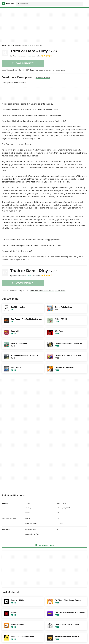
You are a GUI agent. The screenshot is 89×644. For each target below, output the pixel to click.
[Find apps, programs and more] (49, 4)
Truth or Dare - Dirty (34, 51)
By (18, 56)
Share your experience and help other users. (48, 70)
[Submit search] (18, 4)
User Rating (42, 56)
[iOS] (9, 46)
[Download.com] (8, 4)
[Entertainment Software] (20, 46)
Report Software (44, 545)
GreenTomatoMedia (43, 78)
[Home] (4, 46)
